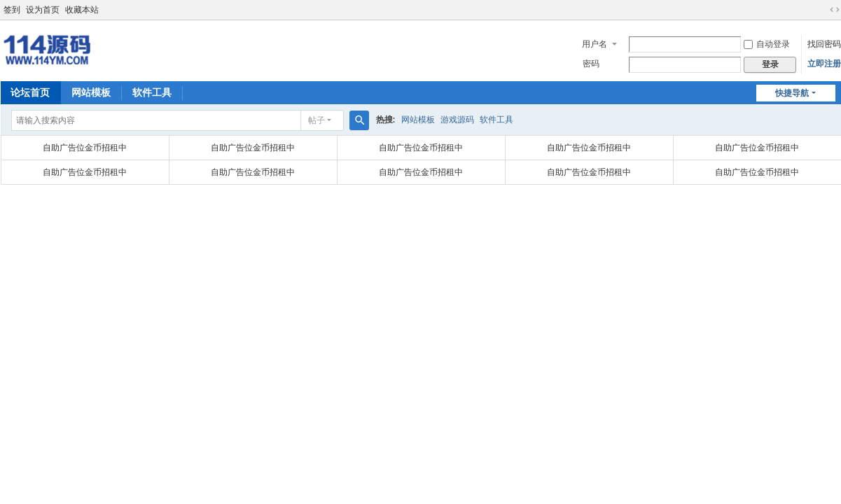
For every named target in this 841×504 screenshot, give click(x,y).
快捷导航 (792, 93)
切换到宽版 (835, 10)
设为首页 (43, 10)
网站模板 (91, 92)
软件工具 (152, 92)
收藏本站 (82, 10)
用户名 (595, 44)
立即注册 (824, 64)
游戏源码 (457, 120)
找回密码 (824, 44)
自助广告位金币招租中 (85, 148)
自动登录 (767, 44)
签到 (12, 10)
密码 (591, 64)
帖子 (317, 120)
